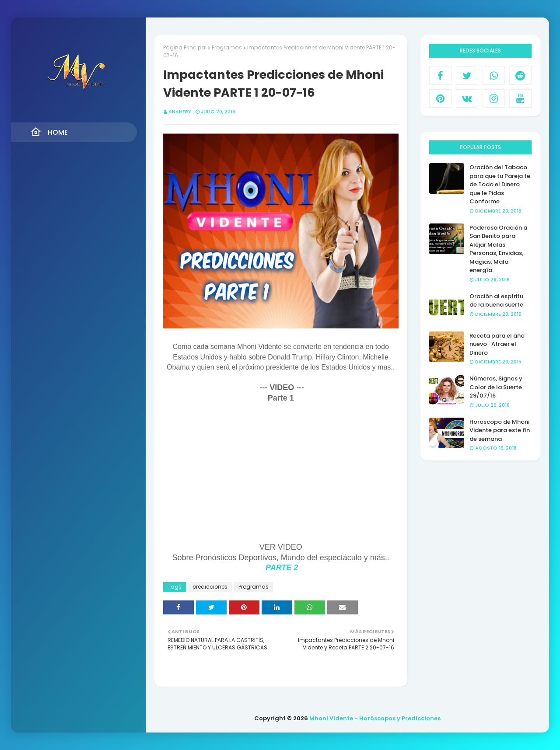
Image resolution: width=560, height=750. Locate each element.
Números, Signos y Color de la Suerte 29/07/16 (496, 387)
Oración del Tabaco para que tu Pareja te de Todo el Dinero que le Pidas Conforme (500, 184)
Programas (227, 47)
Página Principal (185, 47)
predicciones (210, 587)
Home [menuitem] (49, 132)
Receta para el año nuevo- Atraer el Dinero (497, 344)
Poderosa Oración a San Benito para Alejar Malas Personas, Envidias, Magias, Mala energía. (498, 249)
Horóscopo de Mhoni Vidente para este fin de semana (500, 430)
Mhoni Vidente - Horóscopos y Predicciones (375, 718)
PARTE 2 (282, 568)
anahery (180, 112)
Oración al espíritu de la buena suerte (496, 301)
